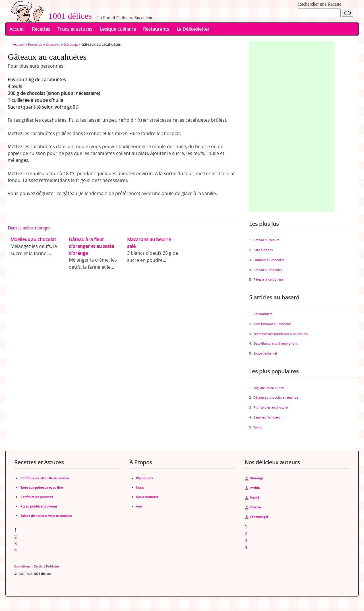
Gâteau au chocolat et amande (276, 397)
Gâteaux (71, 44)
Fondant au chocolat (269, 260)
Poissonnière (263, 314)
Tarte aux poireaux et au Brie (42, 487)
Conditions (22, 566)
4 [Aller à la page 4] (15, 550)
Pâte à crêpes (263, 250)
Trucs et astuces (75, 29)
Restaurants (156, 29)
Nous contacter (147, 497)
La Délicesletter (193, 29)
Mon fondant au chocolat (272, 324)
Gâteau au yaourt (266, 240)
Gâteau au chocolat (268, 270)
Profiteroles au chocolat (271, 407)
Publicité (52, 566)
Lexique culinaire (118, 29)
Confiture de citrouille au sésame (45, 478)
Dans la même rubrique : (30, 228)
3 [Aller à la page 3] (15, 544)
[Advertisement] (292, 126)
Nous (140, 487)
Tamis (258, 427)
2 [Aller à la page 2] (15, 537)
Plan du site (145, 478)
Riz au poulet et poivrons (39, 506)
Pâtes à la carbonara (268, 279)
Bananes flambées (267, 417)
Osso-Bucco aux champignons (276, 343)
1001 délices (68, 16)
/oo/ (139, 506)
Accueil (17, 29)
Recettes (41, 29)
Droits (38, 566)
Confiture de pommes (37, 497)
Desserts (53, 44)
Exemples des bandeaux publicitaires (281, 334)
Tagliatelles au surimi (269, 388)
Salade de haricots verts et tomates (46, 516)
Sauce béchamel (265, 353)
